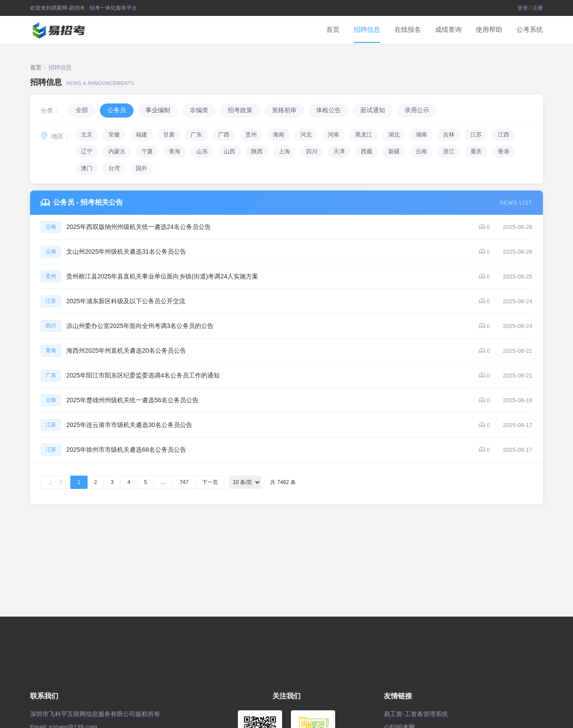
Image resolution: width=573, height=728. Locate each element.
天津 (339, 151)
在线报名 (408, 29)
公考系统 (530, 29)
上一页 (56, 482)
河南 (333, 135)
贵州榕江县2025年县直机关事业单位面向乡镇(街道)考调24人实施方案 (162, 276)
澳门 (87, 168)
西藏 (367, 151)
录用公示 (417, 110)
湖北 (394, 135)
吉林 (449, 135)
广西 (224, 135)
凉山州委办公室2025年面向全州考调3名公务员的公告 (140, 326)
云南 (421, 151)
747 (184, 482)
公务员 (117, 110)
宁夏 (147, 151)
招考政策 (240, 110)
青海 (175, 151)
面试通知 (373, 110)
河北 (306, 135)
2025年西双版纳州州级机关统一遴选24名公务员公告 (139, 227)
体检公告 (329, 110)
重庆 (476, 151)
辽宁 (87, 151)
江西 (504, 135)
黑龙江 (364, 135)
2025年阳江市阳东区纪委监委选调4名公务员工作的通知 (143, 375)
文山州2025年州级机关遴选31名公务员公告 (126, 252)
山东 (202, 151)
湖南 (421, 135)
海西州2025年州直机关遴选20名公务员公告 (126, 351)
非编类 (199, 110)
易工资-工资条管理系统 (416, 714)
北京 (87, 135)
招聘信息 (367, 29)
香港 (504, 151)
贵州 (251, 135)
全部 (82, 110)
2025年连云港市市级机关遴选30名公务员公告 (129, 425)
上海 (284, 151)
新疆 (394, 151)
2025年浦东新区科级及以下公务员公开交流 (126, 301)
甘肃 (169, 135)
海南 (279, 135)
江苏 (476, 135)
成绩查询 (448, 29)
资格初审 (284, 110)
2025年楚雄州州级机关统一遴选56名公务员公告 (132, 400)
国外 (141, 168)
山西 (229, 151)
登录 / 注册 (530, 8)
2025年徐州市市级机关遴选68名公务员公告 (126, 450)
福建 (141, 135)
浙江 (449, 151)
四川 (312, 151)
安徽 (114, 135)
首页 (333, 29)
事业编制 (158, 110)
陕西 (257, 151)
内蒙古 (117, 151)
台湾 (114, 168)
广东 (196, 135)
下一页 (210, 482)
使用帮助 (489, 29)
